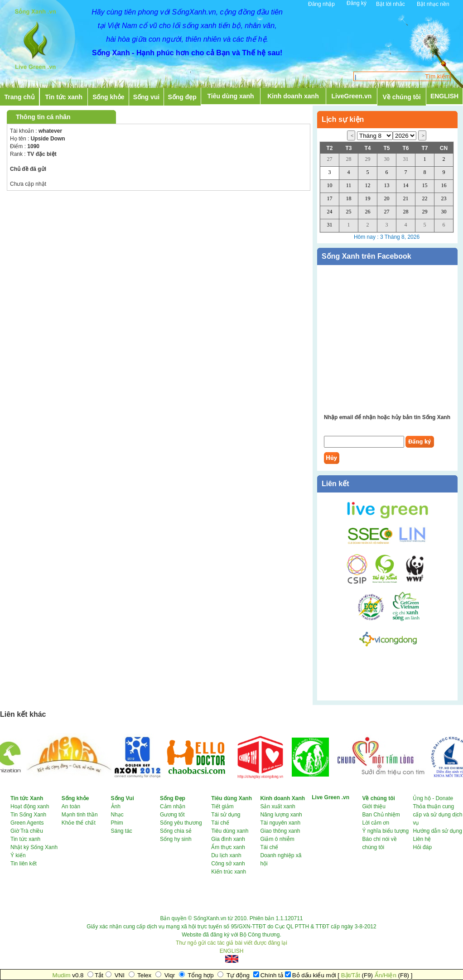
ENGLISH (444, 96)
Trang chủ (19, 97)
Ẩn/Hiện (386, 975)
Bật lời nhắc (391, 4)
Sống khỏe (108, 97)
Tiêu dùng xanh (230, 96)
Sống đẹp (182, 97)
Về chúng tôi (402, 97)
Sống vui (147, 97)
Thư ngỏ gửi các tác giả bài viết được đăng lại (231, 943)
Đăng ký (357, 3)
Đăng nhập (321, 4)
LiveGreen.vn (352, 96)
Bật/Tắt (351, 975)
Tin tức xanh (64, 97)
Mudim (62, 975)
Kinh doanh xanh (293, 96)
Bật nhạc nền (433, 4)
